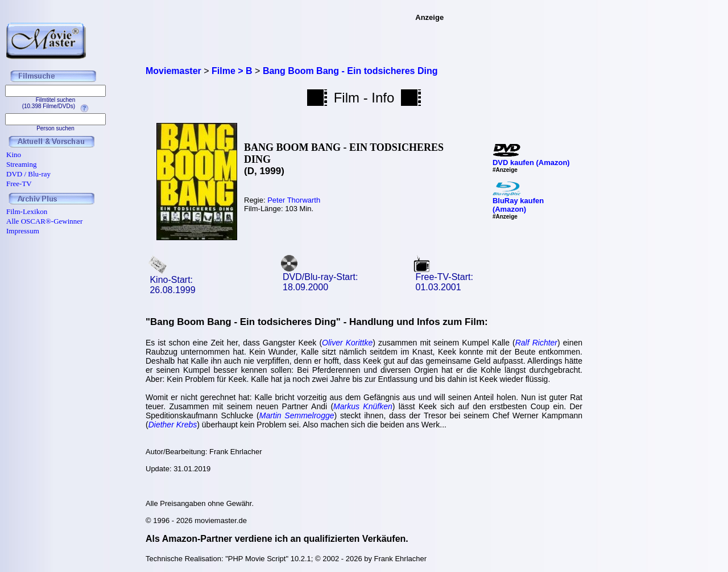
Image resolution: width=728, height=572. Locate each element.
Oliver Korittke (347, 343)
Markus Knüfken (363, 406)
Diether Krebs (173, 425)
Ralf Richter (536, 343)
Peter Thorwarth (294, 200)
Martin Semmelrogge (297, 415)
